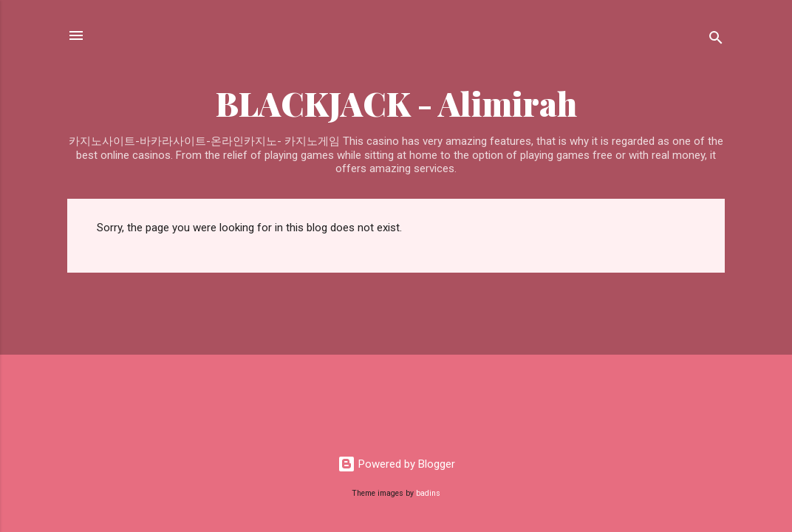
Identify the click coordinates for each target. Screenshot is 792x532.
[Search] (716, 40)
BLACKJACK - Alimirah (396, 103)
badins (428, 493)
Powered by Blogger (396, 464)
